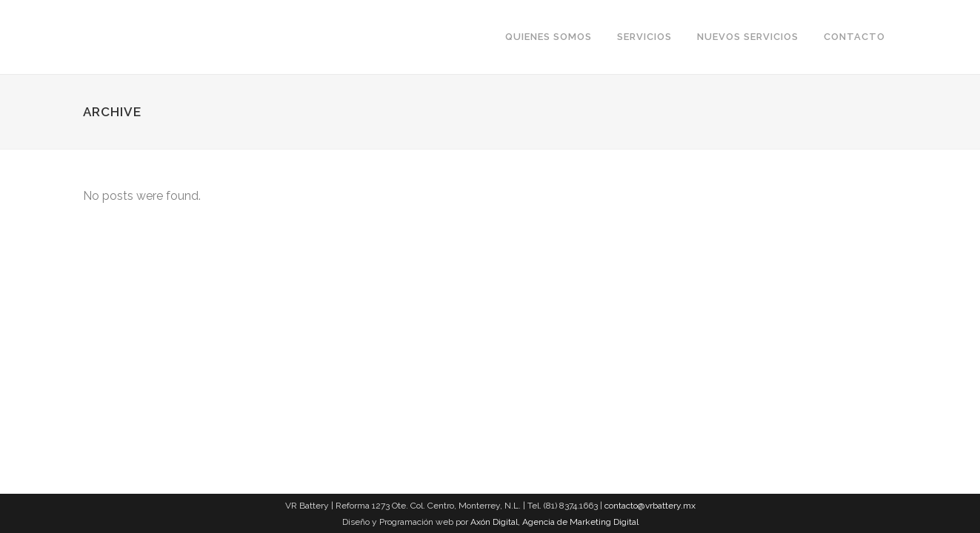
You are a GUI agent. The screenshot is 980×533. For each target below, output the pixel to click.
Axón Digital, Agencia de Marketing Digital (554, 522)
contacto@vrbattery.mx (650, 506)
